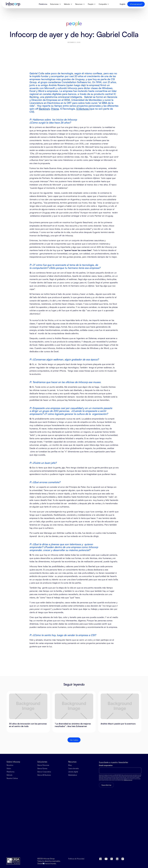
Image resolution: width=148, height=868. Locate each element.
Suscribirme (106, 785)
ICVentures (83, 109)
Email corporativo (106, 765)
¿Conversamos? (136, 4)
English (123, 4)
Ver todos (74, 740)
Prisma (55, 109)
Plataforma (43, 4)
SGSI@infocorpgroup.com (128, 780)
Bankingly (44, 109)
